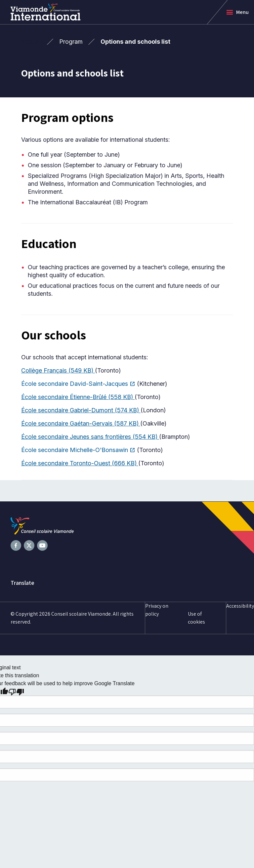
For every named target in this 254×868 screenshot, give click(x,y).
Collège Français (58, 370)
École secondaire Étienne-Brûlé (78, 397)
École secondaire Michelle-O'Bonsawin (78, 450)
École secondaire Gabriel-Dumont (81, 410)
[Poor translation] (16, 691)
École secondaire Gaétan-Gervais (81, 423)
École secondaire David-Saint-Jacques (78, 384)
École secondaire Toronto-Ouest (80, 463)
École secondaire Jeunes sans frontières (90, 437)
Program (71, 42)
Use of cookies (196, 618)
